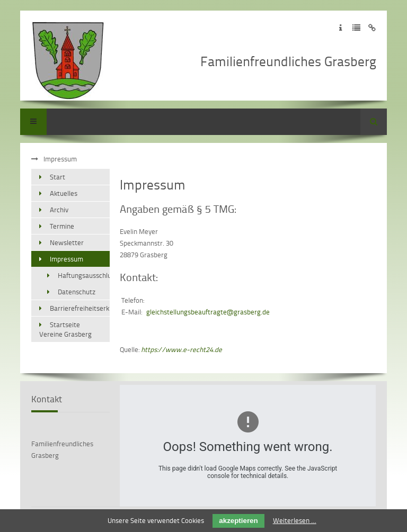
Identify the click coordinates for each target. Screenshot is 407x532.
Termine (62, 226)
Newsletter (67, 242)
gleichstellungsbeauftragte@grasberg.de (208, 312)
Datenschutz (77, 292)
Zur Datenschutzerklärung (356, 28)
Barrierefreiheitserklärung (80, 308)
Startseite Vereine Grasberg (65, 329)
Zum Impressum (340, 28)
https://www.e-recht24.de (182, 349)
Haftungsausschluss (84, 275)
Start (57, 177)
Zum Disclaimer (372, 28)
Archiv (59, 210)
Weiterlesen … (295, 520)
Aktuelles (64, 193)
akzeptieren (238, 521)
